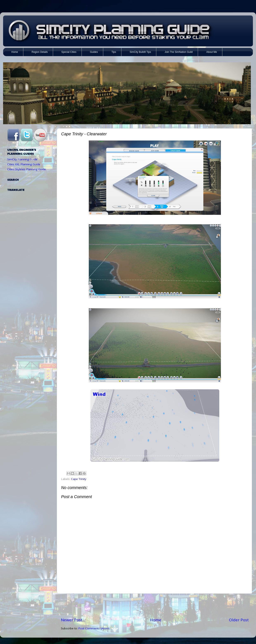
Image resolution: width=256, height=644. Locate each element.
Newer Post (72, 620)
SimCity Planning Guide (22, 159)
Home (156, 620)
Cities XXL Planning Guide (24, 164)
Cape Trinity (79, 479)
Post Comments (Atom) (94, 628)
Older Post (239, 620)
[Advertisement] (155, 605)
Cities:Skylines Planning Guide (27, 169)
